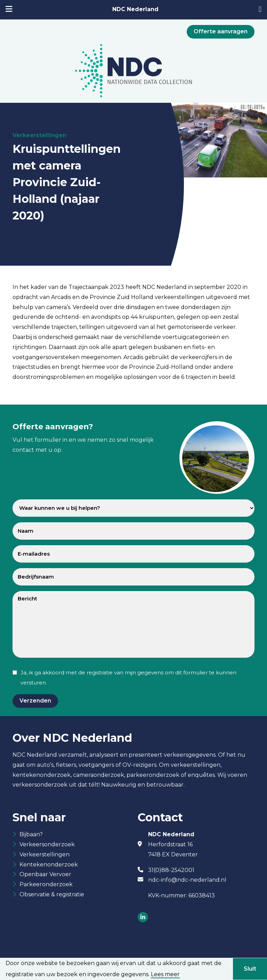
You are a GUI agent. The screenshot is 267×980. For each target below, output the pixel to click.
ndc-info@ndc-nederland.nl (187, 880)
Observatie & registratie (52, 894)
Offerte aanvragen (221, 31)
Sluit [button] (250, 969)
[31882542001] (260, 10)
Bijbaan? (31, 834)
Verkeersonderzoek (47, 844)
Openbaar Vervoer (45, 874)
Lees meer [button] (165, 974)
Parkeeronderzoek (46, 884)
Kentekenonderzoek (49, 865)
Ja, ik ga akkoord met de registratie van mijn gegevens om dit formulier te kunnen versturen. (128, 678)
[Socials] (143, 917)
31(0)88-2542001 (171, 870)
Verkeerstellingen (44, 854)
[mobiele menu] (9, 10)
